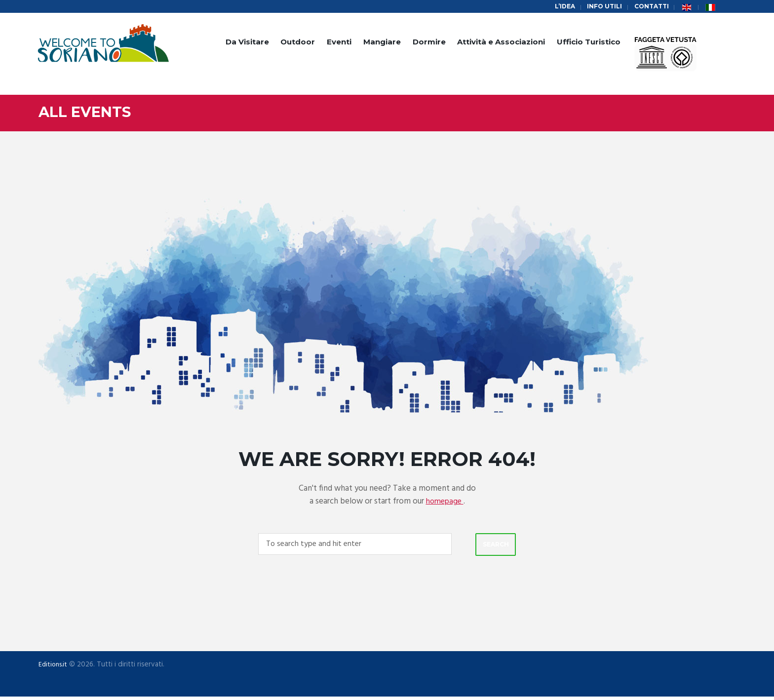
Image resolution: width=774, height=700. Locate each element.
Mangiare (382, 43)
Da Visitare (247, 43)
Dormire (429, 43)
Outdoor (298, 43)
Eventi (339, 43)
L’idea (559, 7)
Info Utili (600, 7)
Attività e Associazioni (501, 43)
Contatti (650, 7)
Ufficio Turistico (589, 43)
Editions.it (54, 667)
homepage (445, 502)
